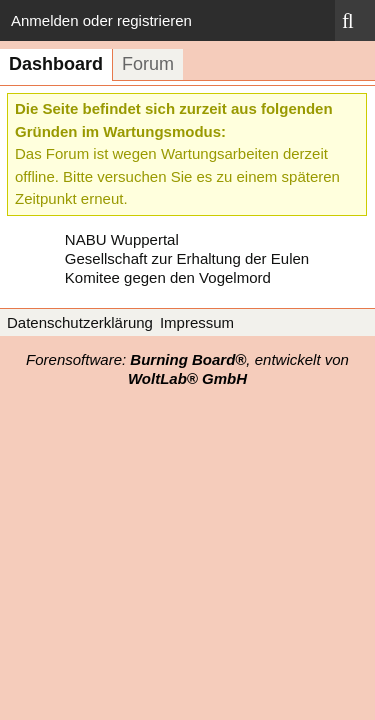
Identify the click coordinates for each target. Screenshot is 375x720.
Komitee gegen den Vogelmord (168, 277)
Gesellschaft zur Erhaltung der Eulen (187, 258)
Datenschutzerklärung (80, 322)
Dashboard (56, 64)
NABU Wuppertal (122, 239)
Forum (148, 64)
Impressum (197, 322)
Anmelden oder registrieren (101, 20)
